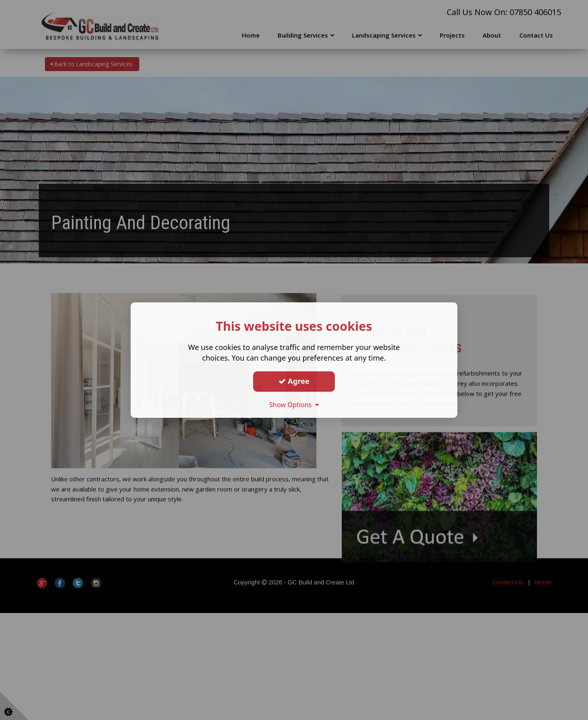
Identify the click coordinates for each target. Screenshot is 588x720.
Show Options (294, 405)
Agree (294, 381)
